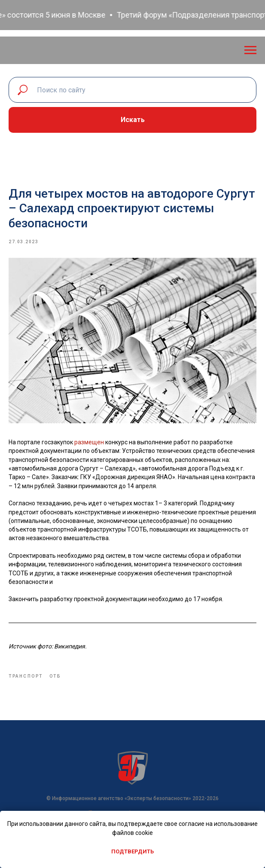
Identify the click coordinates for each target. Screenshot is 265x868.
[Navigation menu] (250, 50)
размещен (90, 442)
